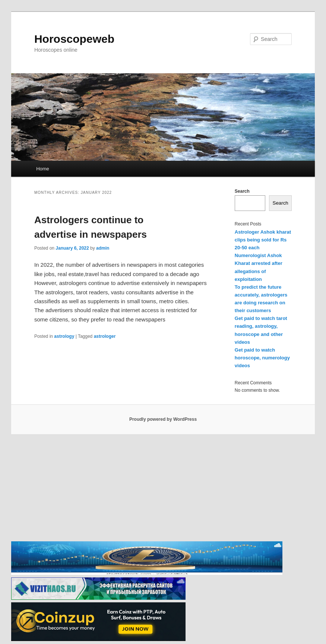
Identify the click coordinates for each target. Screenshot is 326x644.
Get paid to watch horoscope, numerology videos (262, 358)
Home (43, 169)
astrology (64, 336)
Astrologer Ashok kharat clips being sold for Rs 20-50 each (263, 240)
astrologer (105, 336)
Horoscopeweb (74, 39)
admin (103, 248)
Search (242, 191)
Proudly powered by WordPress (163, 419)
